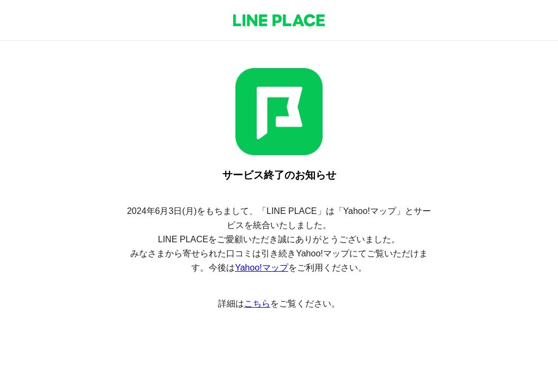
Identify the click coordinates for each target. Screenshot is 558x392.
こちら (257, 304)
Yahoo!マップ (262, 268)
